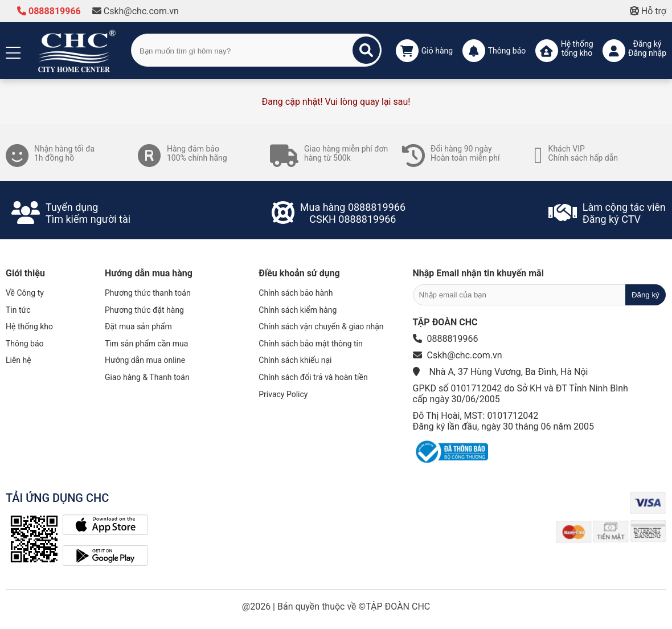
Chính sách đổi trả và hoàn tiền (313, 377)
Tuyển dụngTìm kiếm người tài (88, 213)
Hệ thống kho (29, 326)
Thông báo (25, 344)
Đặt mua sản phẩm (138, 326)
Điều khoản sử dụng (299, 273)
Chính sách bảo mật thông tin (311, 344)
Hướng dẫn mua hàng (149, 273)
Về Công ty (25, 293)
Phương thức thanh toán (148, 293)
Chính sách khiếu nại (295, 360)
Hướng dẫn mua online (145, 360)
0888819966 (49, 11)
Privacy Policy (283, 394)
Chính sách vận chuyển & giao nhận (321, 326)
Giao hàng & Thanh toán (147, 377)
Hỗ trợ (648, 11)
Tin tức (18, 310)
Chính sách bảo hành (296, 293)
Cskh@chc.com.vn (136, 11)
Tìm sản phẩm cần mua (146, 344)
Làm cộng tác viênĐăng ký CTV (624, 213)
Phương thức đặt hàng (144, 310)
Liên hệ (19, 360)
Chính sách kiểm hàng (298, 310)
